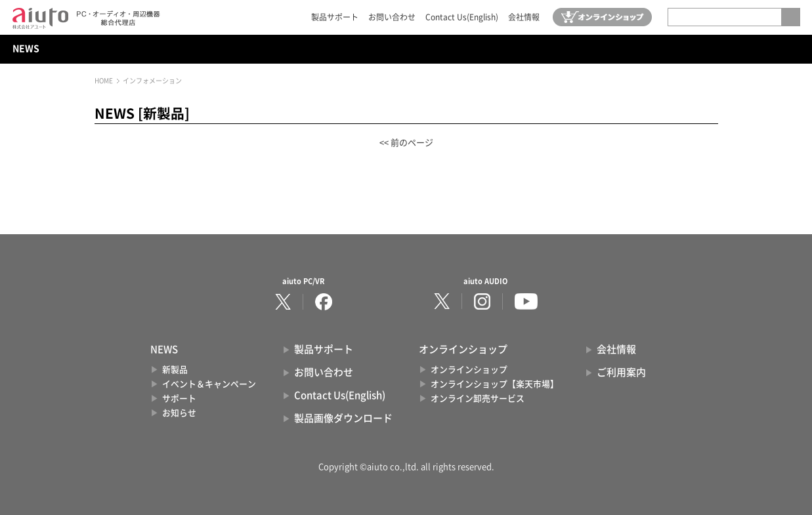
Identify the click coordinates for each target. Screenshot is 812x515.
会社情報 (524, 17)
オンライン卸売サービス (478, 399)
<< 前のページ (406, 143)
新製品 (175, 370)
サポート (179, 399)
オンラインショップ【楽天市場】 (495, 384)
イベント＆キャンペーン (209, 384)
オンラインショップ (469, 370)
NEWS (26, 49)
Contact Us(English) (462, 17)
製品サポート (335, 17)
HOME (104, 81)
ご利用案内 (621, 372)
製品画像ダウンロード (343, 418)
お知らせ (179, 413)
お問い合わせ (392, 17)
